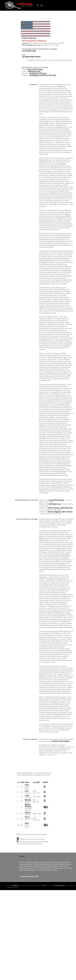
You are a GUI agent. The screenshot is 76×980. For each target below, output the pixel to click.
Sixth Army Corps (34, 71)
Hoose (27, 817)
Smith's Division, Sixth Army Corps (60, 508)
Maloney (28, 800)
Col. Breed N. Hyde (29, 51)
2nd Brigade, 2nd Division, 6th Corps (43, 75)
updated (15, 885)
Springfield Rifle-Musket (31, 57)
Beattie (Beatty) (28, 805)
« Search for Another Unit (29, 876)
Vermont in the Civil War (61, 741)
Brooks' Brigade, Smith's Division (60, 512)
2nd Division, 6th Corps (38, 73)
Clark (27, 785)
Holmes (28, 813)
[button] (38, 5)
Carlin (27, 795)
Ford (26, 791)
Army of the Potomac (35, 69)
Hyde (27, 823)
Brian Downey (60, 885)
